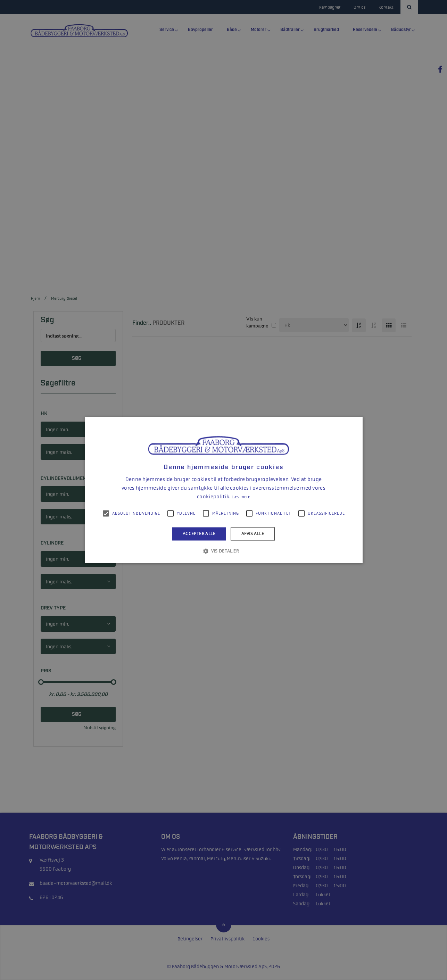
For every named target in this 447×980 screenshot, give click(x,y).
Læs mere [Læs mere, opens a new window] (241, 497)
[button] (223, 551)
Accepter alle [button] (199, 534)
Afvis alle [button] (253, 534)
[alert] (223, 490)
